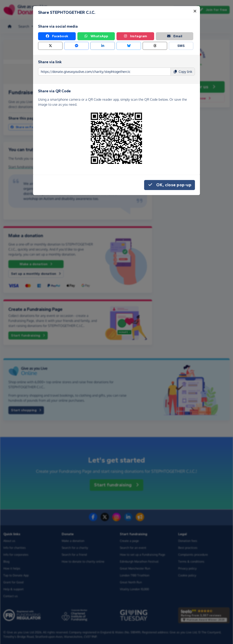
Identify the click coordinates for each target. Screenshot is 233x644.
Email (175, 36)
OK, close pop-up (170, 185)
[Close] (195, 11)
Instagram (135, 36)
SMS (181, 46)
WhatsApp (96, 36)
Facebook (57, 36)
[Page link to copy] (104, 72)
